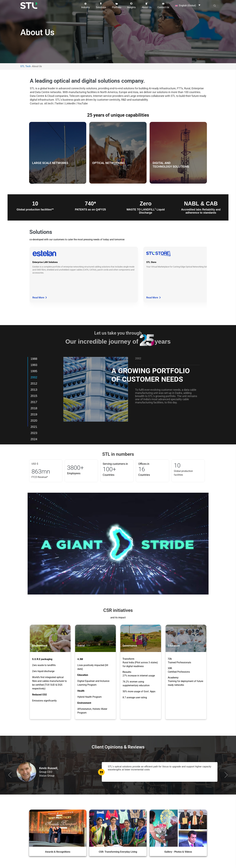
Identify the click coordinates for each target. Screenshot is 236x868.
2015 (34, 396)
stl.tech (49, 103)
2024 (34, 439)
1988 (34, 359)
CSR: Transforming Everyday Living (118, 852)
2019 (34, 414)
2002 (34, 377)
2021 (34, 427)
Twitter (59, 103)
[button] (86, 6)
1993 (34, 365)
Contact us (36, 103)
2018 (34, 408)
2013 (34, 390)
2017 (34, 402)
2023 (34, 433)
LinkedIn (70, 103)
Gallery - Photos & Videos (178, 852)
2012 (34, 383)
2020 (34, 421)
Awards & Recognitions (58, 852)
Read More (40, 298)
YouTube (82, 103)
